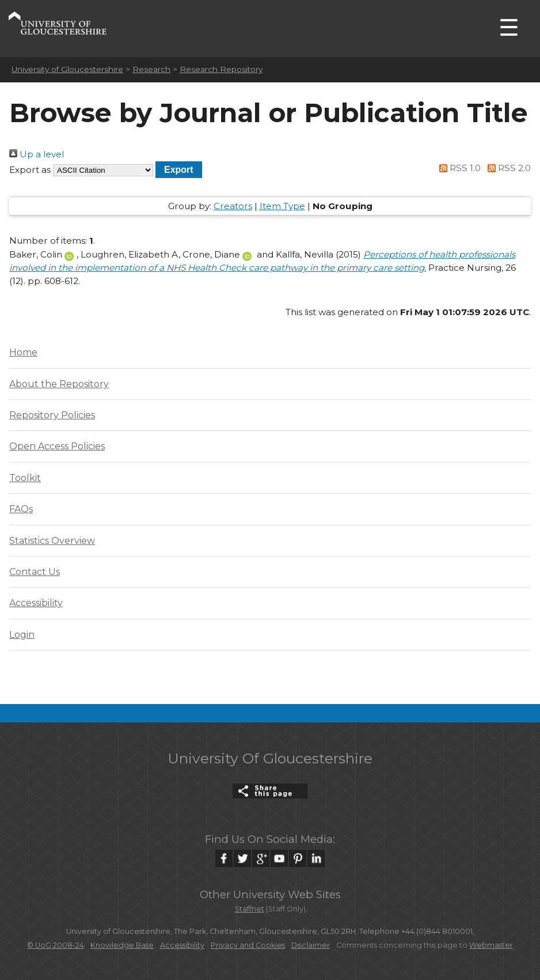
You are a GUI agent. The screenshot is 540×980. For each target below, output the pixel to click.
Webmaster (491, 945)
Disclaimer (311, 945)
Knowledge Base (122, 945)
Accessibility (36, 603)
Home (23, 352)
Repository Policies (52, 415)
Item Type (282, 206)
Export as (30, 170)
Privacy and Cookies (248, 945)
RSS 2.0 (507, 168)
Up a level (37, 154)
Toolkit (25, 478)
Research (151, 69)
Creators (233, 206)
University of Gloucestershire (67, 69)
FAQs (21, 509)
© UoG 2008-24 (56, 945)
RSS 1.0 (458, 168)
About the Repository (59, 384)
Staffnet (250, 909)
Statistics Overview (52, 541)
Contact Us (35, 572)
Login (22, 635)
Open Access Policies (57, 446)
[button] (179, 170)
